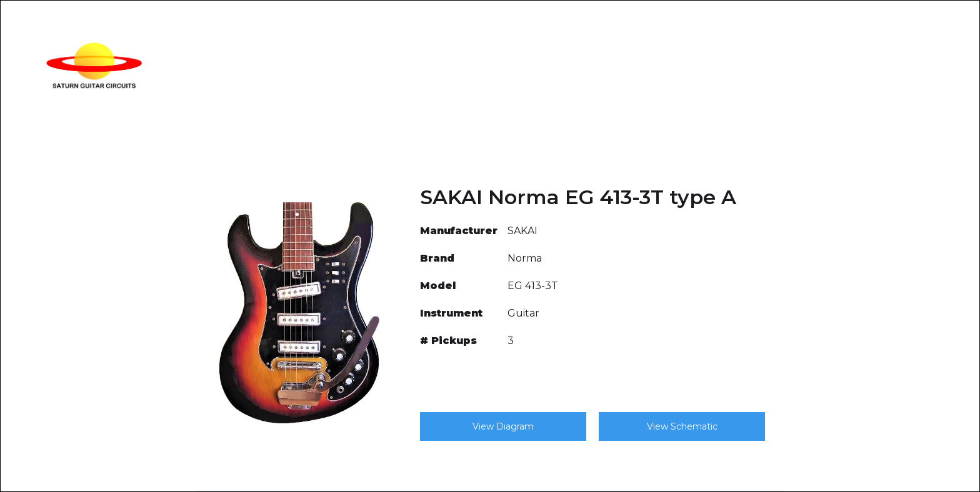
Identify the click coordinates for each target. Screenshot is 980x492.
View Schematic (682, 426)
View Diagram (503, 426)
